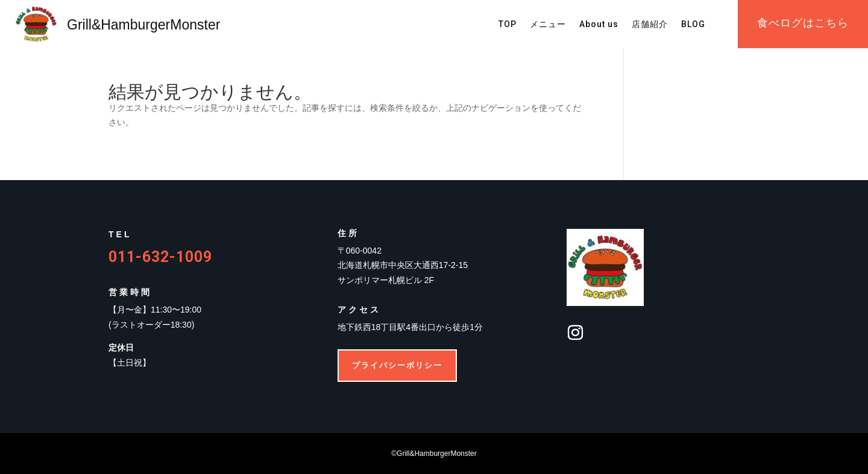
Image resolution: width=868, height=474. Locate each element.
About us (599, 24)
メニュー (548, 24)
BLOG (693, 24)
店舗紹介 (650, 24)
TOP (508, 24)
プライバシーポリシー (397, 365)
